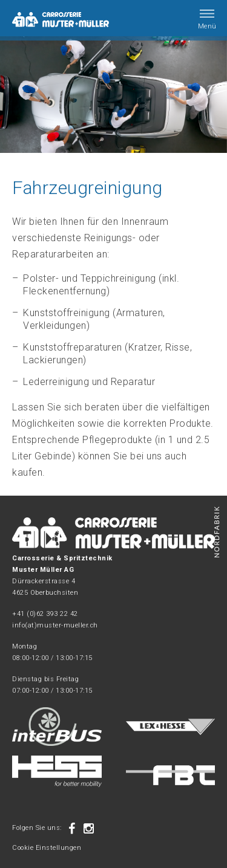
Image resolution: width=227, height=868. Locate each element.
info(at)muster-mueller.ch (55, 625)
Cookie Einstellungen (47, 848)
